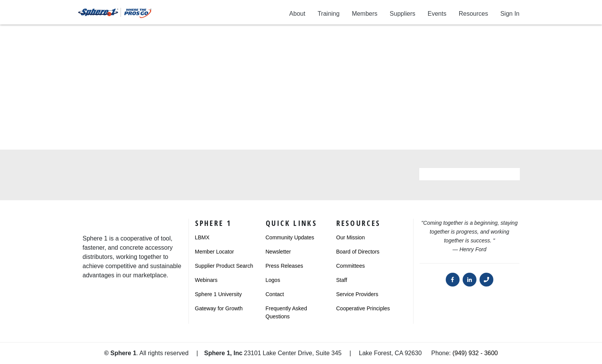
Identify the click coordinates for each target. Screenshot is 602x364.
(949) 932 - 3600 (475, 353)
